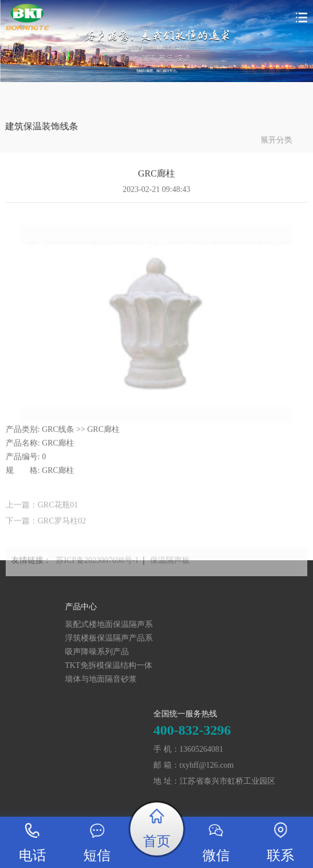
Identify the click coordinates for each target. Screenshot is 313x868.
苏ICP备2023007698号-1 (97, 567)
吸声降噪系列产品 (36, 652)
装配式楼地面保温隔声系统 (48, 625)
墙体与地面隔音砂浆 (40, 679)
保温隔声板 (170, 567)
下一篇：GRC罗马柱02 (46, 528)
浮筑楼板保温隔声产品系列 (48, 639)
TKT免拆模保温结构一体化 (48, 666)
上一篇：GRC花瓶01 (42, 512)
